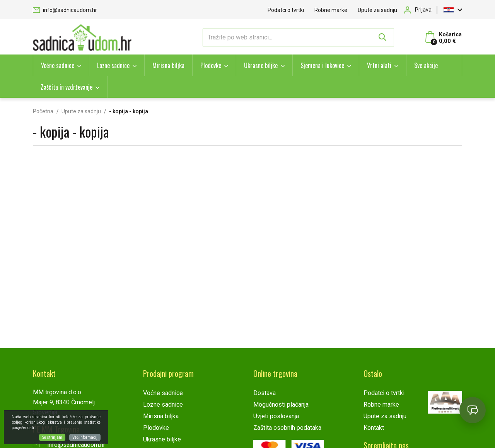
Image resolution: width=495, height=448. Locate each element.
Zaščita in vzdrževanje (67, 87)
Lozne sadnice (113, 65)
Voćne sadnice (58, 65)
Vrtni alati (379, 65)
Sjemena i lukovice (322, 65)
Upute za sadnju (377, 10)
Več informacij (85, 437)
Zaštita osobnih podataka (287, 428)
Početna (43, 111)
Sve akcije (426, 65)
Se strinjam (52, 437)
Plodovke (211, 65)
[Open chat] (473, 410)
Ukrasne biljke (261, 65)
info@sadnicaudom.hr (65, 10)
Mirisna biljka (168, 65)
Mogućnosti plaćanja (281, 405)
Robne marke (331, 10)
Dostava (265, 393)
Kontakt (374, 428)
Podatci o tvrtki (286, 10)
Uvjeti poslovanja (276, 416)
